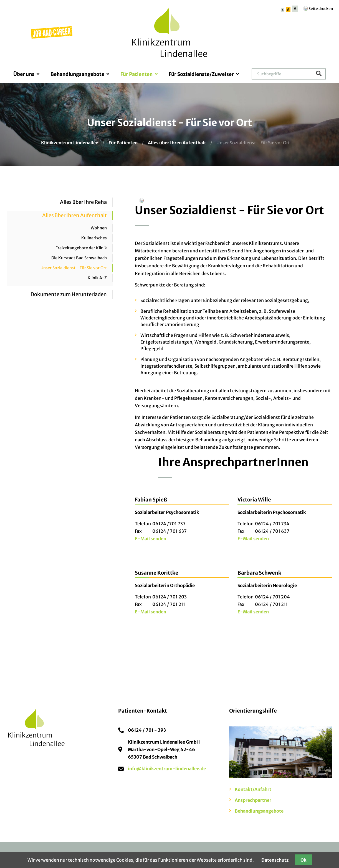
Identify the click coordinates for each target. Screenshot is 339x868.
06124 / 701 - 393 (147, 730)
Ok (303, 860)
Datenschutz (275, 860)
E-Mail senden (150, 539)
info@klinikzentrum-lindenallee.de (167, 769)
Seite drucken (318, 9)
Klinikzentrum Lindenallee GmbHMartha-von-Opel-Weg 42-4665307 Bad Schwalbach (164, 749)
